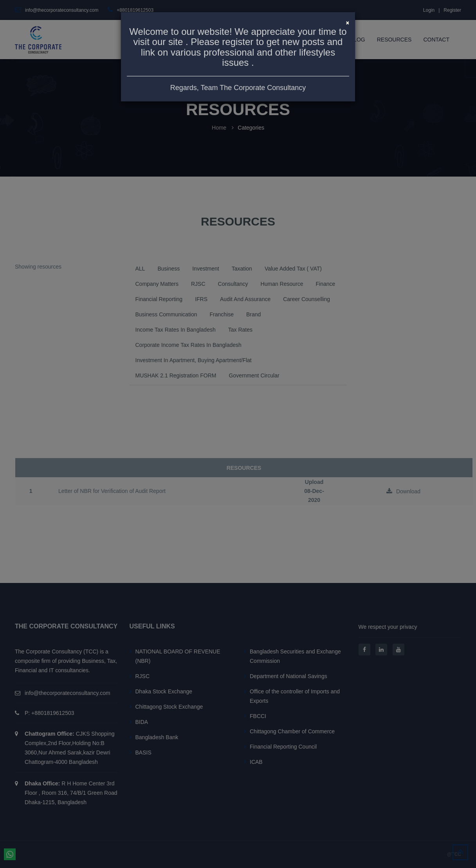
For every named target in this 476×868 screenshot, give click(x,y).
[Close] (348, 22)
